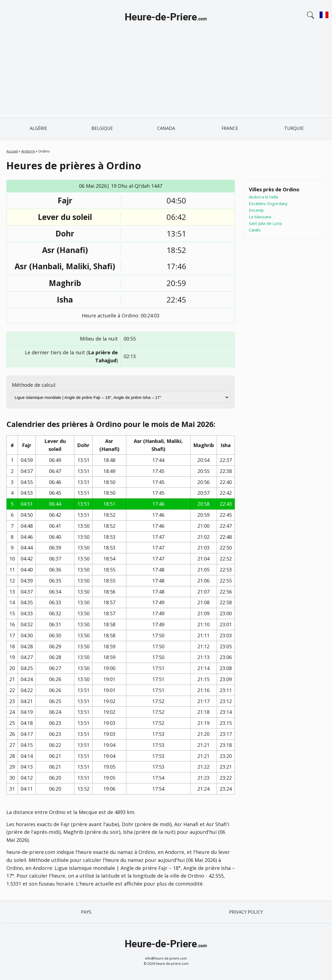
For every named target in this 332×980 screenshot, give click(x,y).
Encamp (256, 210)
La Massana (260, 217)
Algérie (38, 128)
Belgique (102, 128)
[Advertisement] (166, 77)
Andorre (28, 151)
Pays (86, 912)
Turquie (294, 128)
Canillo (255, 230)
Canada (166, 128)
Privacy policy (246, 912)
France (230, 128)
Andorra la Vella (263, 197)
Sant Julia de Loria (265, 223)
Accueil (12, 151)
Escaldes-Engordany (268, 203)
